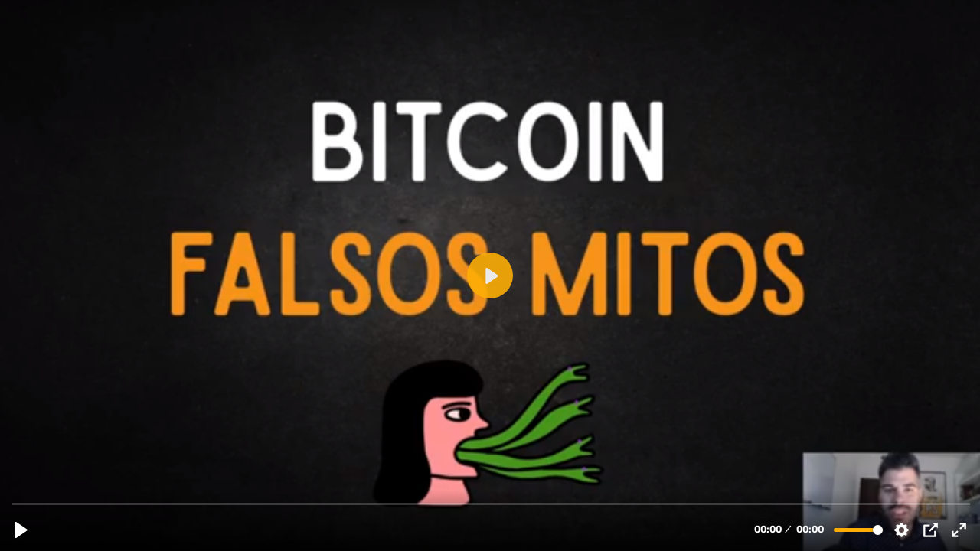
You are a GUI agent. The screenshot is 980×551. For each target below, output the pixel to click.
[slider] (492, 503)
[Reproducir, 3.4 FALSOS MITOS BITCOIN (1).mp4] (21, 530)
